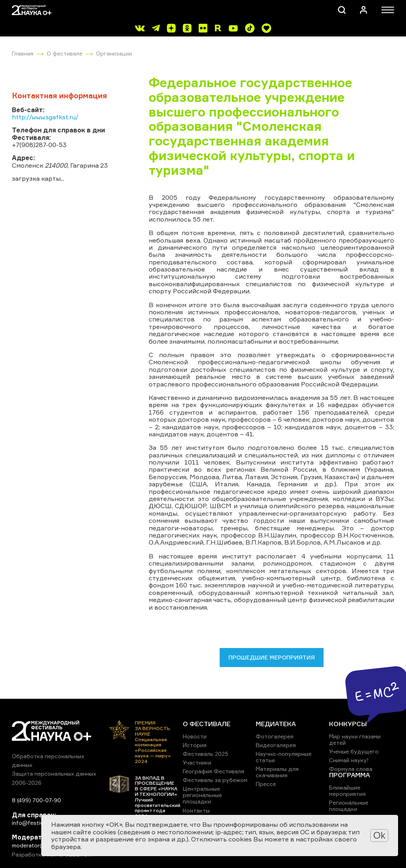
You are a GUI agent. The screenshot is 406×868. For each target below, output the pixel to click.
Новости (195, 736)
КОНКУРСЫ (348, 724)
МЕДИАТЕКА (276, 724)
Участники (197, 762)
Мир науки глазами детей (355, 739)
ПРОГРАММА (350, 775)
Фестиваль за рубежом (215, 780)
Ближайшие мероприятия (347, 791)
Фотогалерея (275, 736)
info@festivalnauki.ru (40, 823)
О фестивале (65, 53)
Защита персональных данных (54, 773)
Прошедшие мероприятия (272, 657)
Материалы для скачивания (277, 772)
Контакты (196, 810)
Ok (379, 835)
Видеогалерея (276, 745)
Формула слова (351, 769)
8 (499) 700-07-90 (36, 800)
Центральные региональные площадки (202, 795)
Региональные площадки (349, 806)
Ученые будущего (354, 751)
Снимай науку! (349, 760)
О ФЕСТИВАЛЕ (207, 724)
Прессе (266, 784)
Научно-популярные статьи (284, 757)
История (195, 745)
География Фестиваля (214, 771)
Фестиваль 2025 (206, 754)
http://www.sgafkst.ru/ (45, 117)
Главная (23, 53)
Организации (114, 53)
